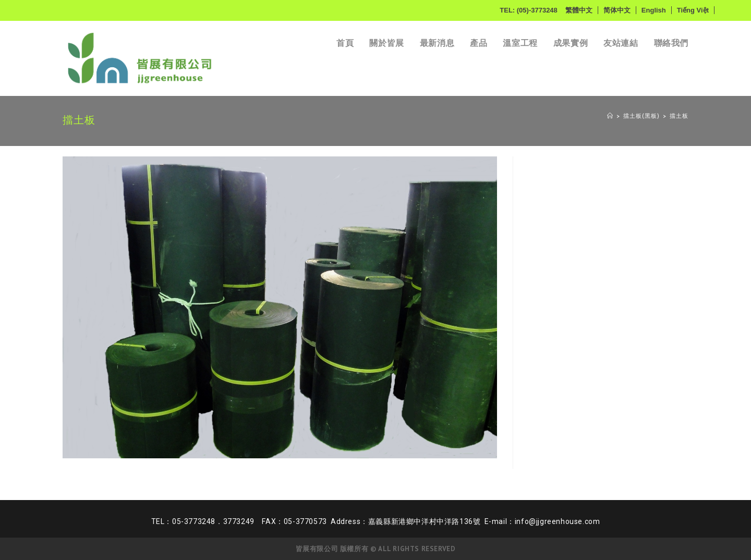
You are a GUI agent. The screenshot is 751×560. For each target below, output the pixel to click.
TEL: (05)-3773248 (529, 10)
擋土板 (679, 117)
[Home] (610, 117)
